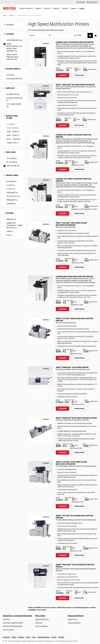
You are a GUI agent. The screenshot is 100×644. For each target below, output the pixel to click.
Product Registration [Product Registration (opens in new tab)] (74, 623)
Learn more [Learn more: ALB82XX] (62, 358)
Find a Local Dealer (41, 626)
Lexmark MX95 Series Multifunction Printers (74, 277)
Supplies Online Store (42, 619)
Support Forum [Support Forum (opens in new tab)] (72, 619)
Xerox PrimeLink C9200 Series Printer (72, 367)
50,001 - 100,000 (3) (13, 139)
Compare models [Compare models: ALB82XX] (80, 358)
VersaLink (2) (12, 193)
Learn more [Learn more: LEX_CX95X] (62, 213)
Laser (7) (10, 231)
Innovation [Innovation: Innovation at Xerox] (6, 619)
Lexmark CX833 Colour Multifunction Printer (75, 42)
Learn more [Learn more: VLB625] (62, 125)
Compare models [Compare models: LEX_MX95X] (80, 309)
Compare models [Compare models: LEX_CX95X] (80, 213)
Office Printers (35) (14, 40)
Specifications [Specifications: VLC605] (79, 598)
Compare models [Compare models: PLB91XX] (80, 453)
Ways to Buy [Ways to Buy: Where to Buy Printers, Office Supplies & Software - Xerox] (40, 616)
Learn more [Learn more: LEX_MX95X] (62, 309)
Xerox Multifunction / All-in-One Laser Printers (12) (15, 47)
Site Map (61, 637)
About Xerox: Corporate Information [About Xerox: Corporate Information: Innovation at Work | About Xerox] (17, 616)
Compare (46, 44)
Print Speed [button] (11, 152)
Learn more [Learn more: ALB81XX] (62, 555)
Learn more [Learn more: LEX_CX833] (62, 75)
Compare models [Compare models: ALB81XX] (80, 555)
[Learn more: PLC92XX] (40, 380)
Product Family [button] (12, 175)
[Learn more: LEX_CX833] (40, 54)
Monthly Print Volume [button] (12, 117)
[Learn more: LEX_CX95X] (40, 191)
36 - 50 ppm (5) (12, 162)
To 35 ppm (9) (12, 158)
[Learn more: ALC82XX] (40, 235)
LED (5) (9, 235)
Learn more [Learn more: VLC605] (62, 598)
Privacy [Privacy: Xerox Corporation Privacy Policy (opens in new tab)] (28, 637)
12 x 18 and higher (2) (14, 105)
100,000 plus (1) (12, 143)
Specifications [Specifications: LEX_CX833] (79, 75)
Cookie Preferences (44, 637)
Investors (21, 637)
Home (5, 15)
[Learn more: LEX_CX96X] (40, 147)
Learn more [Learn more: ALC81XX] (62, 506)
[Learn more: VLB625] (40, 97)
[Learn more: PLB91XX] (40, 430)
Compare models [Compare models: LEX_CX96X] (80, 169)
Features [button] (10, 213)
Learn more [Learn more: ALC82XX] (62, 267)
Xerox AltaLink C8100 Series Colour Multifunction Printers (71, 463)
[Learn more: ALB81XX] (40, 528)
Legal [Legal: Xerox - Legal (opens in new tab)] (34, 637)
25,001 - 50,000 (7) (13, 135)
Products (12, 15)
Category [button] (10, 34)
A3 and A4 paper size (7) (15, 99)
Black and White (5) (14, 79)
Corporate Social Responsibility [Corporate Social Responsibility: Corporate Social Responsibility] (13, 626)
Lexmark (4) (11, 204)
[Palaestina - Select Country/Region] (81, 2)
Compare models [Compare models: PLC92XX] (80, 409)
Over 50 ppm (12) (13, 166)
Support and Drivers (76, 616)
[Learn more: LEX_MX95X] (40, 289)
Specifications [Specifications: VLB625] (79, 125)
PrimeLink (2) (12, 200)
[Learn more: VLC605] (40, 577)
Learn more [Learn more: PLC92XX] (62, 409)
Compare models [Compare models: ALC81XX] (80, 506)
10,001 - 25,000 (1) (13, 132)
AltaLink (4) (11, 181)
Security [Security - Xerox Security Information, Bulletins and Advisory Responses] (54, 637)
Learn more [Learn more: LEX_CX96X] (62, 169)
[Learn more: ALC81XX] (40, 474)
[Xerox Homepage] (10, 8)
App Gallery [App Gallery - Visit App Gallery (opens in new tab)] (39, 623)
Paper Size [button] (10, 88)
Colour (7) (11, 75)
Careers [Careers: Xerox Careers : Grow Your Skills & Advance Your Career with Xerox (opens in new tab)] (14, 637)
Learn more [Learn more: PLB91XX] (62, 453)
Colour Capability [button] (13, 69)
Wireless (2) (11, 219)
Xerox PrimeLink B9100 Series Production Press (76, 418)
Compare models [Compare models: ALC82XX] (80, 267)
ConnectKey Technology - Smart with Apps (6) (15, 225)
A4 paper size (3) (13, 94)
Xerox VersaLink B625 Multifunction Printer (75, 85)
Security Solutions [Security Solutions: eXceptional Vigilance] (9, 630)
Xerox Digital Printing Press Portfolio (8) (12, 57)
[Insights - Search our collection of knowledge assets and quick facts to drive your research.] (82, 8)
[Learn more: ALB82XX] (40, 331)
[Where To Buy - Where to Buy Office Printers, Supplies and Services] (92, 2)
